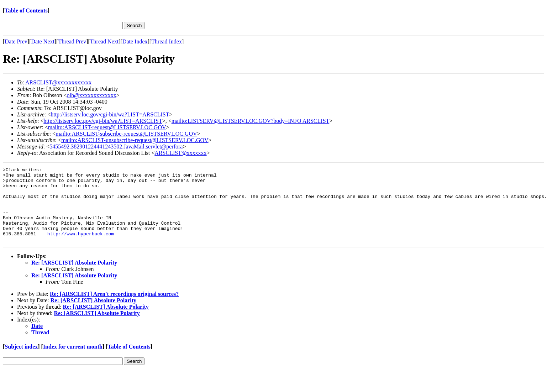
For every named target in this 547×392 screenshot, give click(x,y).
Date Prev (16, 41)
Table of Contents (26, 11)
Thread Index (167, 41)
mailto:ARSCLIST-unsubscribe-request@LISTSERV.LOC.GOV (135, 140)
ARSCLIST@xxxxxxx (180, 153)
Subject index (21, 362)
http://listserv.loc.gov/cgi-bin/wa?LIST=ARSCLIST (110, 114)
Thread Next (104, 41)
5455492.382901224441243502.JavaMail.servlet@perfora (116, 147)
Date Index (135, 41)
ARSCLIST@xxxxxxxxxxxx (58, 82)
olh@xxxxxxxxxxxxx (92, 95)
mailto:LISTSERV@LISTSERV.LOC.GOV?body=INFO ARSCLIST (251, 121)
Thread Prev (72, 41)
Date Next (43, 41)
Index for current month (73, 362)
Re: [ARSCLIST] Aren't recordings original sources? (114, 309)
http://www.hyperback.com (81, 247)
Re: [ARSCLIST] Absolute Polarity (74, 278)
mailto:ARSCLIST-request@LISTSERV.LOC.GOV (107, 127)
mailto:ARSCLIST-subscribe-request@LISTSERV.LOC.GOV (126, 134)
